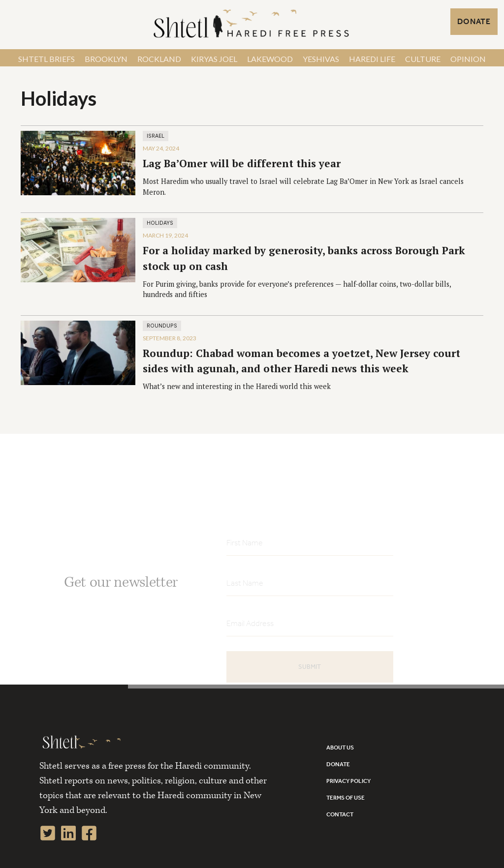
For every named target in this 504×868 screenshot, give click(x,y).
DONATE (474, 21)
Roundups (162, 326)
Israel (156, 136)
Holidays (160, 223)
